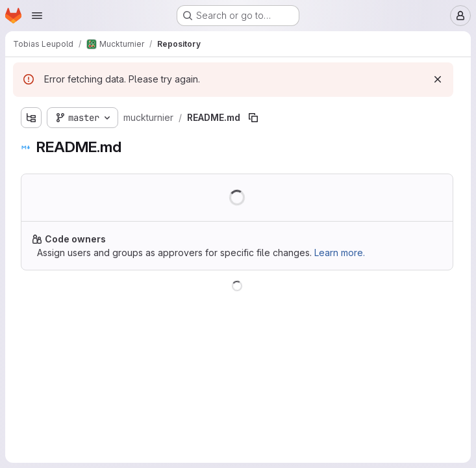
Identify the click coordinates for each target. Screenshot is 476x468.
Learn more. (340, 253)
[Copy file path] (253, 118)
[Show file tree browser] (31, 118)
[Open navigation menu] (37, 16)
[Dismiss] (438, 79)
